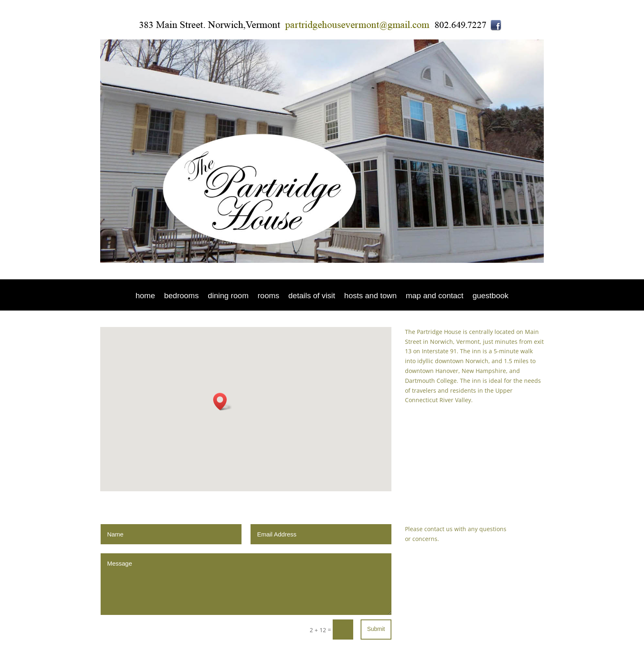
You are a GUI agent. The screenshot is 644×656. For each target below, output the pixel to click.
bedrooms (181, 296)
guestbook (490, 296)
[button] (223, 402)
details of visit (312, 296)
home (145, 296)
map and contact (435, 296)
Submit (376, 629)
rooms (268, 296)
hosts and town (370, 296)
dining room (228, 296)
